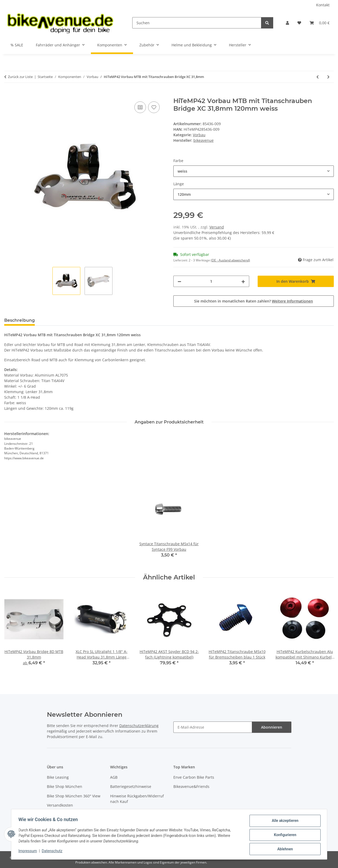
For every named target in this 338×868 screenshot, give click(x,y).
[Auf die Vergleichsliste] (140, 107)
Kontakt (323, 5)
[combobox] (254, 171)
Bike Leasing (58, 777)
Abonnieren (272, 727)
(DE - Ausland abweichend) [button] (230, 260)
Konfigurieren (284, 836)
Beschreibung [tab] (19, 320)
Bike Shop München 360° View (74, 796)
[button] (287, 23)
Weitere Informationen (292, 301)
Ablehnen (284, 849)
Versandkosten (60, 805)
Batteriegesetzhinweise (131, 786)
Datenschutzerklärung (139, 726)
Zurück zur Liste (20, 77)
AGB (114, 777)
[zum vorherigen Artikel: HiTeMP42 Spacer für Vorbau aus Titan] (318, 77)
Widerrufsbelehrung (128, 811)
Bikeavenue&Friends (191, 786)
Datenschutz (53, 852)
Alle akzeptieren (284, 822)
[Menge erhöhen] (243, 281)
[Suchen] (197, 23)
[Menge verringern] (179, 281)
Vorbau (199, 135)
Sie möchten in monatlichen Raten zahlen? (254, 301)
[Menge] (211, 281)
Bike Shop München (65, 786)
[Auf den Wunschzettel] (154, 107)
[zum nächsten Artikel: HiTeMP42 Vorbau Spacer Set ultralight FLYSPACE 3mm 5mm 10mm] (328, 77)
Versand (217, 227)
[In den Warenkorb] (8, 94)
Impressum (29, 852)
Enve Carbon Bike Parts (194, 777)
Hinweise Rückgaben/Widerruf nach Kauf (137, 799)
